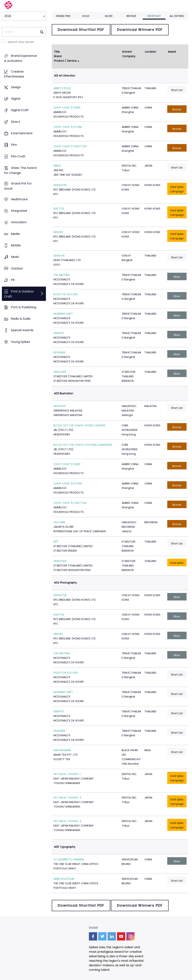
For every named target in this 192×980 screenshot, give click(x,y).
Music (15, 257)
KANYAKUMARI (62, 750)
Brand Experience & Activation (21, 58)
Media (15, 234)
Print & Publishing (24, 307)
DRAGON (59, 256)
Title (57, 52)
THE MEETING (62, 275)
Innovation (19, 222)
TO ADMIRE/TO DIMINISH (69, 859)
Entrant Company (129, 54)
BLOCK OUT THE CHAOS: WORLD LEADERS (79, 425)
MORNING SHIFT (63, 314)
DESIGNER (59, 352)
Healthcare (19, 199)
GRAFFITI (59, 333)
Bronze (131, 16)
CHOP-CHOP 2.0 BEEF (67, 108)
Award (172, 52)
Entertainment (22, 133)
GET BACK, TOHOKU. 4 (67, 821)
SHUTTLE (59, 209)
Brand (58, 56)
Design (16, 87)
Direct (15, 122)
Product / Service (65, 61)
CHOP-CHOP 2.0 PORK (68, 127)
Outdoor (17, 268)
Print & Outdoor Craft (19, 294)
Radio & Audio (21, 319)
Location (151, 52)
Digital (16, 99)
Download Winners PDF (140, 30)
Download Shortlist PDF (81, 30)
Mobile (16, 245)
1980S (57, 166)
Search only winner (21, 42)
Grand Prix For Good (18, 186)
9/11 (56, 542)
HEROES (58, 232)
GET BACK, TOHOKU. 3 (67, 798)
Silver (109, 16)
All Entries (177, 16)
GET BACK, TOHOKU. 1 (67, 774)
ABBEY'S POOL (62, 88)
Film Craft (18, 156)
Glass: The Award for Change (20, 171)
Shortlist (154, 16)
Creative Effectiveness (14, 74)
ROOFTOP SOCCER (66, 294)
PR (13, 280)
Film (14, 145)
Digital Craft (20, 110)
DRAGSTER (60, 185)
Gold (86, 16)
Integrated (19, 211)
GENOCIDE (60, 372)
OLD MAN (59, 522)
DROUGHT (60, 406)
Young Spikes (20, 342)
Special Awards (22, 330)
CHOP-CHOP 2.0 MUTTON (70, 146)
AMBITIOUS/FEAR (64, 879)
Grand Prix (63, 16)
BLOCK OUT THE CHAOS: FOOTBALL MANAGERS (83, 445)
